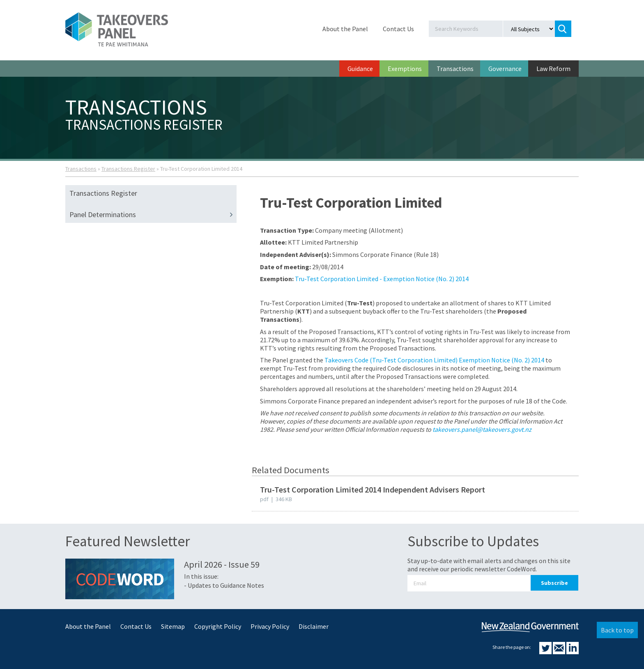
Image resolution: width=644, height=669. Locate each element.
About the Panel (345, 29)
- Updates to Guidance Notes (224, 585)
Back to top (617, 630)
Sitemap (173, 626)
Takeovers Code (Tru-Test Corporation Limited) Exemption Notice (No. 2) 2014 (434, 360)
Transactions (455, 69)
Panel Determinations (153, 215)
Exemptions (405, 69)
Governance (505, 69)
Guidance (360, 69)
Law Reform (553, 69)
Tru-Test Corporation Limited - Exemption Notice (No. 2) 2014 (382, 279)
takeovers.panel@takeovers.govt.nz (482, 429)
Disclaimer (314, 626)
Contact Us (398, 29)
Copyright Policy (218, 626)
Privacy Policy (270, 626)
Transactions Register (128, 169)
